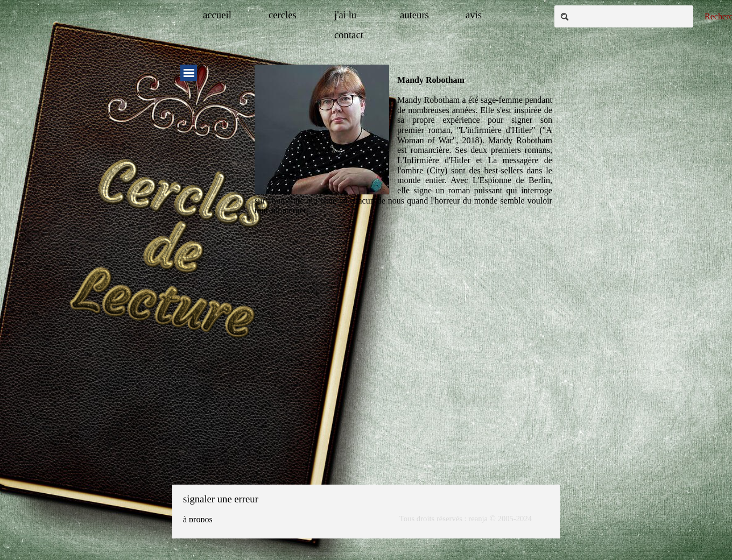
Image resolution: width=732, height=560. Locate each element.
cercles (283, 15)
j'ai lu (345, 15)
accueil (217, 15)
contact (349, 35)
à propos (198, 519)
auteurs (414, 15)
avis (474, 15)
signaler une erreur (221, 499)
